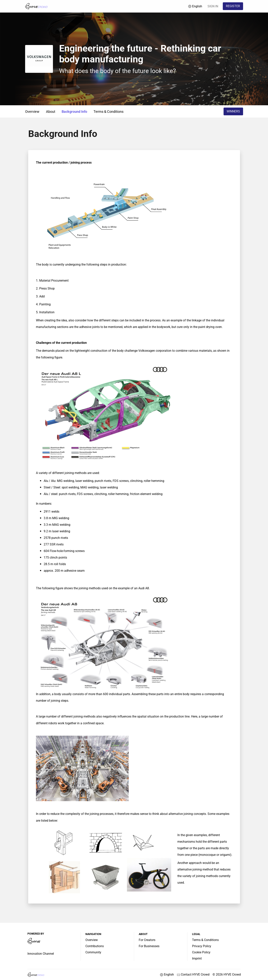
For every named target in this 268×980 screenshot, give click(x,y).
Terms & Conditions (108, 112)
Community (93, 952)
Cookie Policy (201, 952)
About (51, 112)
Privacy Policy (202, 946)
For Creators (147, 940)
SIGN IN (213, 6)
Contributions (95, 946)
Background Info (74, 112)
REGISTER (233, 6)
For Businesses (149, 946)
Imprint (197, 958)
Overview (32, 112)
